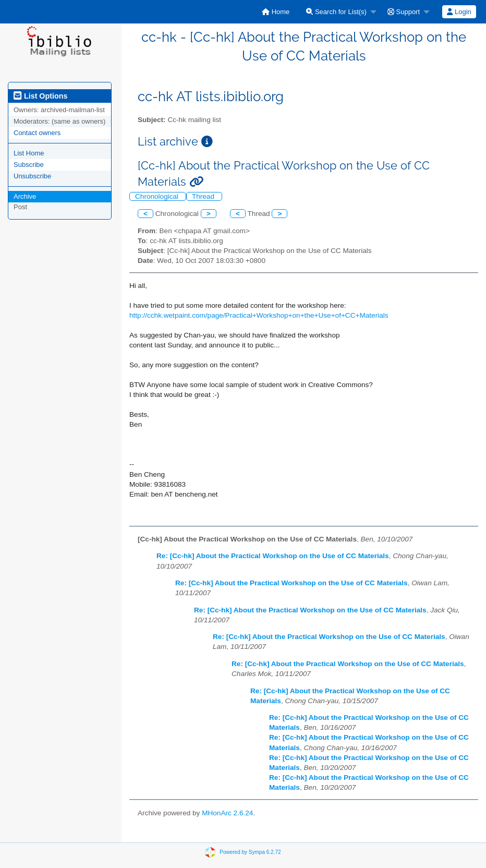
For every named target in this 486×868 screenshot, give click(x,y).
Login (459, 12)
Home (276, 12)
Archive (25, 196)
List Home (29, 153)
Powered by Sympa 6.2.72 (250, 852)
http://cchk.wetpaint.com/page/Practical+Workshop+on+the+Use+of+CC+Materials (259, 315)
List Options (40, 96)
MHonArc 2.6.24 (227, 813)
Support (404, 12)
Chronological (158, 196)
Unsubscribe (32, 176)
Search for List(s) (336, 12)
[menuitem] (276, 12)
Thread (204, 196)
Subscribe (29, 165)
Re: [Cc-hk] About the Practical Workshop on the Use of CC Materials (273, 556)
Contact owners (37, 133)
